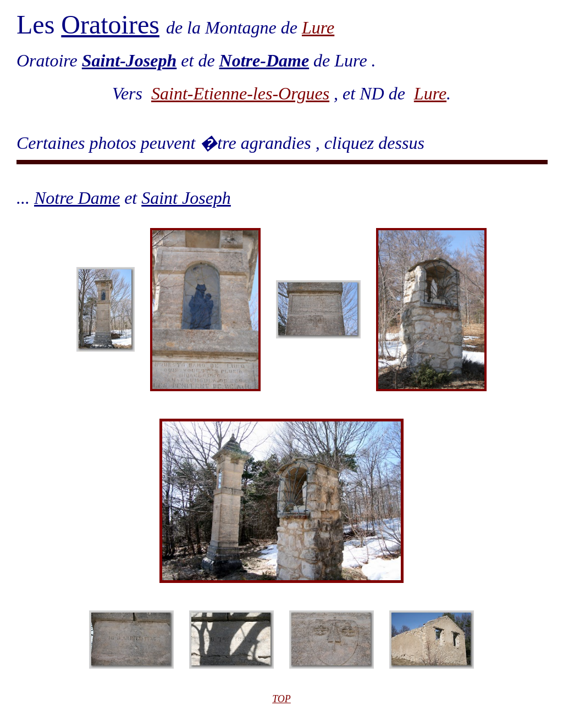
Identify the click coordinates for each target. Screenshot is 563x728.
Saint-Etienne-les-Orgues (240, 93)
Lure (318, 27)
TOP (281, 699)
